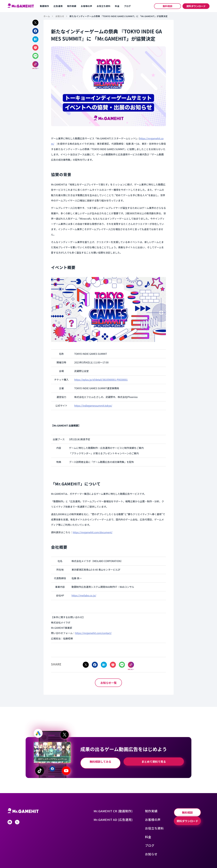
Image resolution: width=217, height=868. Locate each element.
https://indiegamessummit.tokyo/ (93, 406)
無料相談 (167, 6)
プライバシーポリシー (29, 859)
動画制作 (44, 6)
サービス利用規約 (51, 859)
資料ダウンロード (196, 6)
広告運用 (58, 6)
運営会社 (11, 859)
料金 (117, 6)
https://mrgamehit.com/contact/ (93, 633)
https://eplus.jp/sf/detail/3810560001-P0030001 (101, 380)
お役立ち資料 (104, 6)
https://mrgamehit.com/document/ (93, 532)
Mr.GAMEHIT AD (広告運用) (121, 816)
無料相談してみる (105, 761)
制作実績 (72, 6)
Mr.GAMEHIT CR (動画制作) (121, 808)
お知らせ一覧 (108, 681)
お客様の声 (86, 6)
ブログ (127, 6)
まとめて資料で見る (157, 760)
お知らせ (154, 845)
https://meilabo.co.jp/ (84, 595)
